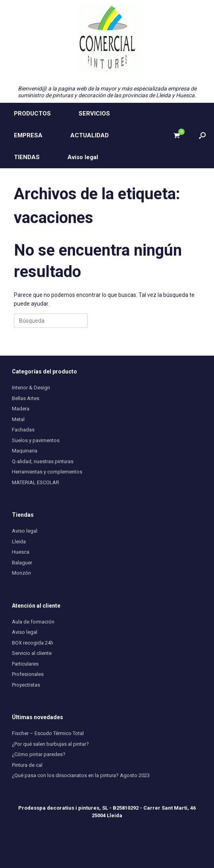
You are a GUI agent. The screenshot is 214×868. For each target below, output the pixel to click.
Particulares (25, 664)
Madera (21, 409)
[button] (202, 136)
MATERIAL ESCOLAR (36, 482)
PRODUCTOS (32, 114)
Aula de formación (33, 622)
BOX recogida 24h (33, 643)
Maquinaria (25, 451)
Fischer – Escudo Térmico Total (48, 733)
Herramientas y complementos (47, 472)
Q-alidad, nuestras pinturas (43, 461)
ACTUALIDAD (90, 135)
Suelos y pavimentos (36, 440)
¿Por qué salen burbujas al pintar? (50, 744)
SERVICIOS (94, 114)
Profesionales (28, 674)
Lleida (19, 542)
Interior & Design (31, 388)
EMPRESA (28, 135)
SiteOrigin (120, 853)
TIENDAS (27, 157)
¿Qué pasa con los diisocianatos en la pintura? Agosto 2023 (81, 775)
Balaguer (22, 563)
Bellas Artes (26, 398)
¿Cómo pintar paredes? (39, 754)
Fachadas (23, 430)
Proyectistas (26, 685)
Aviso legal (83, 157)
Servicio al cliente (32, 653)
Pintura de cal (27, 765)
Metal (18, 419)
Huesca (21, 552)
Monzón (21, 573)
